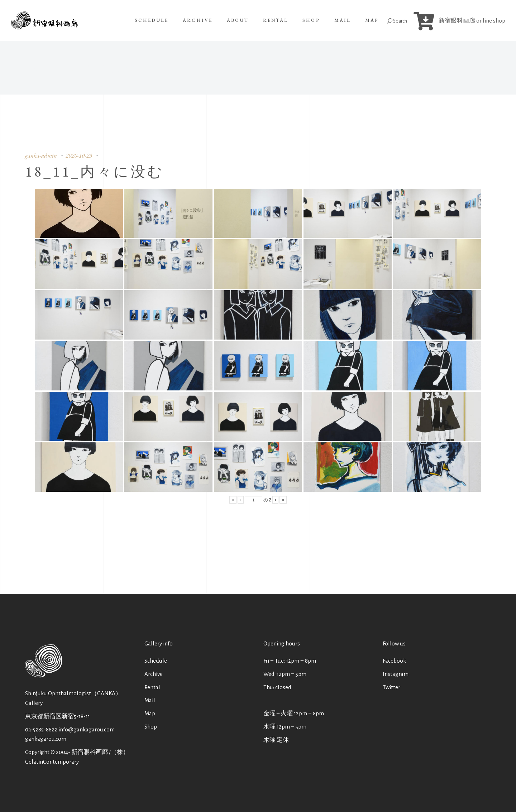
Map (150, 713)
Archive (154, 674)
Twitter (391, 687)
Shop (151, 727)
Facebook (394, 661)
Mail (150, 700)
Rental (152, 687)
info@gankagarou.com (87, 729)
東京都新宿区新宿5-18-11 (58, 716)
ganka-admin (41, 155)
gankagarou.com (46, 739)
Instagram (396, 674)
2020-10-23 (79, 155)
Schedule (156, 661)
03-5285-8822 (41, 729)
